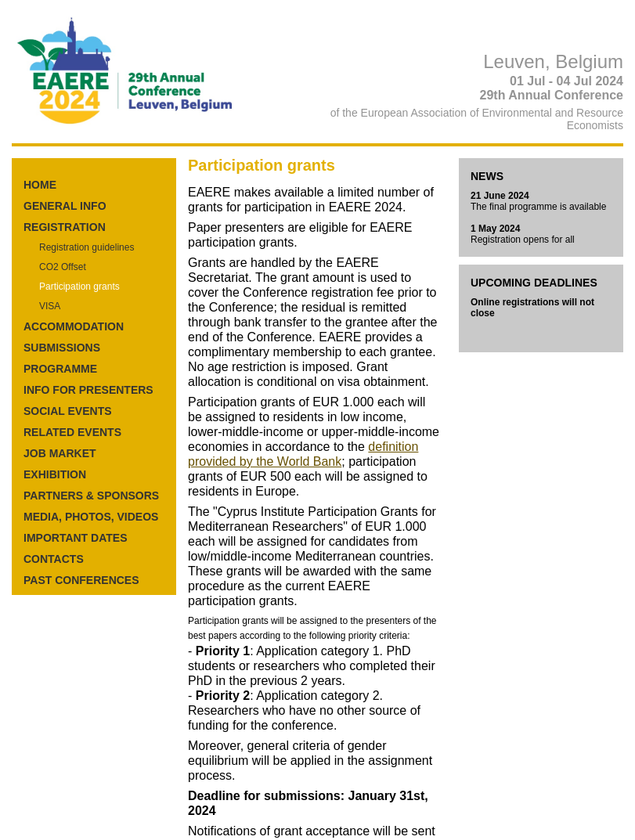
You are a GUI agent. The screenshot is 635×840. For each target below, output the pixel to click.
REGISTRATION (65, 227)
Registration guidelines (87, 247)
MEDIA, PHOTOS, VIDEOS (91, 517)
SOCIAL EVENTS (68, 411)
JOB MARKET (60, 453)
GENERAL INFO (65, 206)
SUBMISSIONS (62, 348)
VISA (50, 306)
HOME (40, 185)
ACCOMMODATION (74, 326)
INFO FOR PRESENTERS (88, 390)
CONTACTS (54, 559)
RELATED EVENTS (72, 432)
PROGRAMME (60, 369)
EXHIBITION (55, 474)
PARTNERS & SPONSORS (91, 496)
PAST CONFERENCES (81, 580)
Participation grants (79, 287)
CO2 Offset (63, 267)
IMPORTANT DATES (75, 538)
